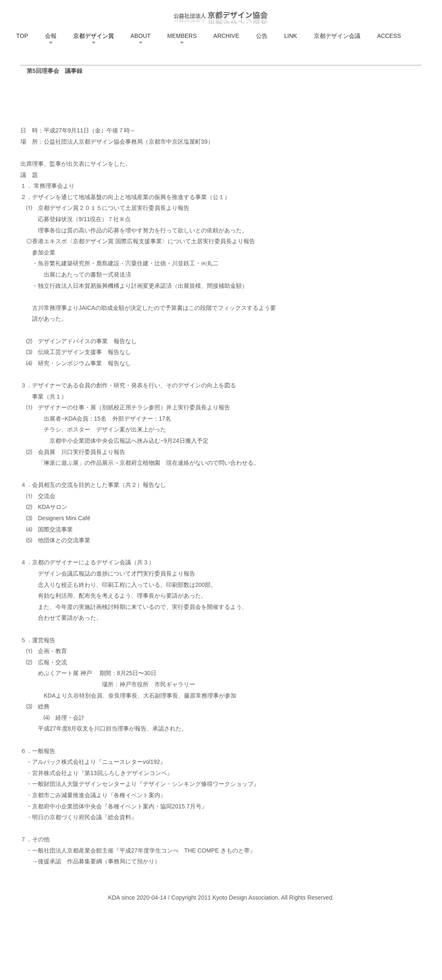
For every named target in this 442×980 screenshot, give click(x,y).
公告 (262, 36)
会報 (51, 36)
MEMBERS (182, 36)
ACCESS (389, 36)
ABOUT (141, 36)
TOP (22, 36)
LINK (291, 36)
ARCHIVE (226, 36)
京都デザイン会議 (337, 36)
